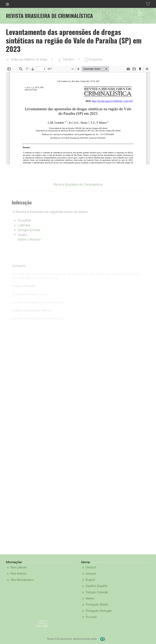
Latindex (24, 225)
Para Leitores (16, 568)
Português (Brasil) (95, 605)
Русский (89, 617)
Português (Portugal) (96, 611)
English (88, 580)
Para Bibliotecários (20, 580)
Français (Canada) (94, 592)
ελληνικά (88, 574)
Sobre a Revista (29, 239)
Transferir (66, 60)
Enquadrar (93, 60)
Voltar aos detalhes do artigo (27, 60)
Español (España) (94, 586)
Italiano (88, 599)
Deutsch (89, 568)
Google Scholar (29, 230)
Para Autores (16, 574)
